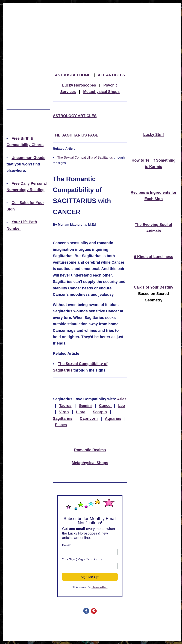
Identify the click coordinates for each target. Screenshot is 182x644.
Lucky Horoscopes (79, 85)
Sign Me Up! (90, 577)
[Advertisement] (92, 29)
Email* (66, 545)
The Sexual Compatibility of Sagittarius (85, 157)
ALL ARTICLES (111, 75)
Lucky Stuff (154, 135)
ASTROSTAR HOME (73, 75)
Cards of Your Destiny (153, 287)
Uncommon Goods (28, 158)
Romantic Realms (90, 450)
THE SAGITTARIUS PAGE (76, 135)
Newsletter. (100, 587)
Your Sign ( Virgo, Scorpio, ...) (82, 559)
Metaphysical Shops (101, 92)
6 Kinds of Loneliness (153, 257)
